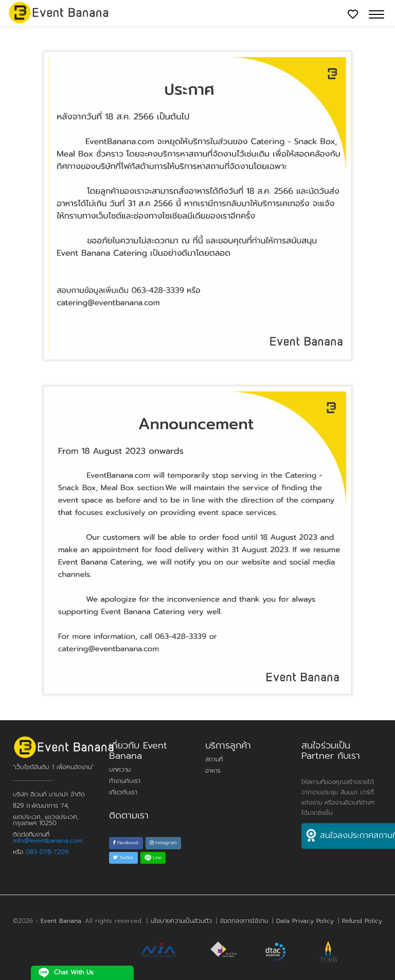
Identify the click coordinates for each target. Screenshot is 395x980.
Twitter (123, 858)
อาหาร (213, 771)
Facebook (126, 843)
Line (153, 858)
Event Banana (61, 921)
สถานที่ (214, 759)
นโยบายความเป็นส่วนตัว (181, 921)
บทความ (120, 770)
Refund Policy (362, 921)
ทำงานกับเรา (125, 781)
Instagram (163, 843)
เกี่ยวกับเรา (123, 792)
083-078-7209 (47, 852)
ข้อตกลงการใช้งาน (244, 921)
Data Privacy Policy (305, 921)
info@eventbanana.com (48, 841)
